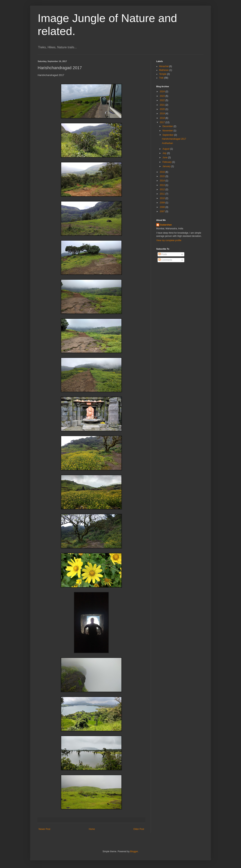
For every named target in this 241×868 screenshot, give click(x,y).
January (167, 166)
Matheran (164, 70)
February (167, 162)
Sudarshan (166, 225)
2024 (163, 92)
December (168, 126)
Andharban (167, 143)
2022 (163, 100)
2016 (163, 172)
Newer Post (44, 829)
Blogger (134, 851)
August (166, 149)
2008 (163, 207)
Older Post (139, 829)
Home (92, 829)
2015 (163, 176)
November (168, 131)
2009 (163, 203)
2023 (163, 96)
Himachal (164, 66)
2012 (163, 189)
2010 (163, 198)
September (168, 135)
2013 (163, 185)
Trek (161, 78)
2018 (163, 118)
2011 (163, 194)
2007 (163, 211)
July (165, 153)
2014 (163, 181)
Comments (165, 260)
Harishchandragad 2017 (174, 139)
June (165, 158)
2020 (163, 109)
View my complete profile (169, 240)
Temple (163, 74)
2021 (163, 105)
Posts (163, 254)
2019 (163, 114)
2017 (163, 122)
